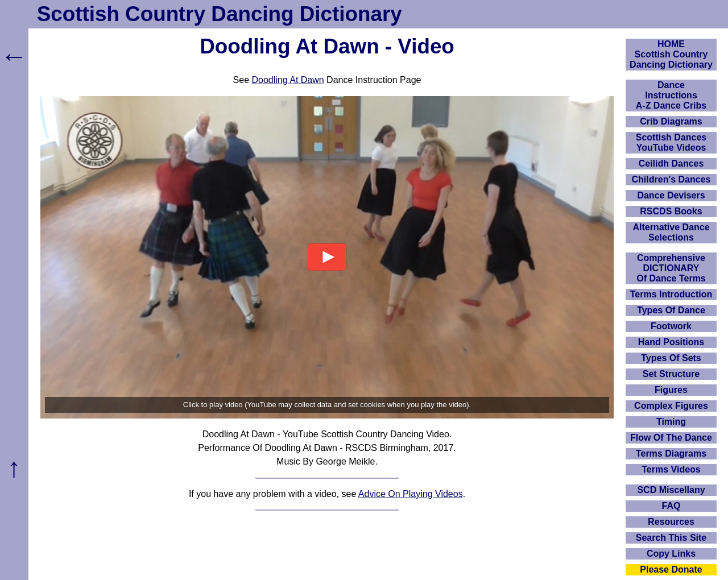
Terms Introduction (671, 294)
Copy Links (671, 554)
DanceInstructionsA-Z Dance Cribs (671, 95)
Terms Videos (671, 469)
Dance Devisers (671, 195)
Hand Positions (671, 342)
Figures (671, 390)
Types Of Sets (671, 358)
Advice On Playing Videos (411, 494)
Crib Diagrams (671, 121)
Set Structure (671, 374)
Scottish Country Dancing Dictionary (220, 14)
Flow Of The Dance (671, 438)
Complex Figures (671, 406)
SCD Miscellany (671, 490)
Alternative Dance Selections (671, 232)
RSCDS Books (671, 211)
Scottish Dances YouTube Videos (671, 142)
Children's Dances (671, 179)
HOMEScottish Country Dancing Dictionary (671, 54)
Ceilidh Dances (671, 163)
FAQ (671, 506)
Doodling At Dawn (288, 80)
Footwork (671, 326)
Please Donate (671, 569)
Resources (671, 522)
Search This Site (671, 538)
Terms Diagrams (671, 453)
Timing (671, 422)
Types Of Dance (671, 310)
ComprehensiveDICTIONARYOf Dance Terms (671, 268)
